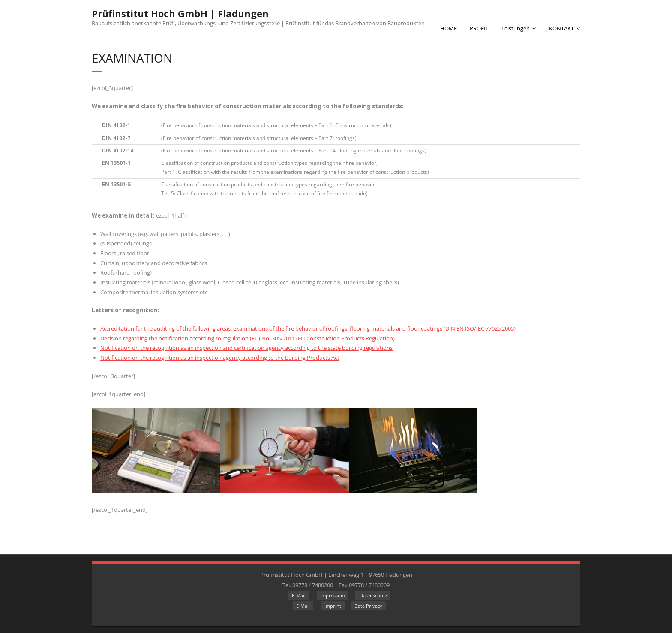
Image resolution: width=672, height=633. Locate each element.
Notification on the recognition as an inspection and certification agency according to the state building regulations (246, 348)
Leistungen (516, 28)
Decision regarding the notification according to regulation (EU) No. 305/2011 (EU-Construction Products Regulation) (247, 338)
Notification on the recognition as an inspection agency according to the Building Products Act (220, 358)
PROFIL (479, 28)
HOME (448, 28)
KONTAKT (561, 28)
